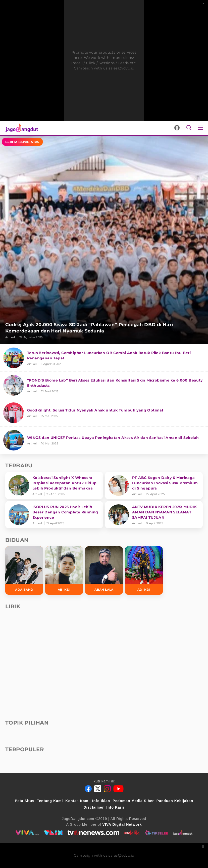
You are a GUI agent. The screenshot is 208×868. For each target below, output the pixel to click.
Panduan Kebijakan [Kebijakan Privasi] (175, 801)
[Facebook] (88, 789)
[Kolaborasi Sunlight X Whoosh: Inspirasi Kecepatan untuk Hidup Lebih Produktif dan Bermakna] (54, 485)
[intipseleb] (156, 833)
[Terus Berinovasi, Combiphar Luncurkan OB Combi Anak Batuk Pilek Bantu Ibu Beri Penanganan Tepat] (104, 358)
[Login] (177, 128)
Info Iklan (101, 801)
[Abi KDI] (64, 571)
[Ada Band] (24, 571)
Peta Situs (25, 801)
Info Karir (115, 807)
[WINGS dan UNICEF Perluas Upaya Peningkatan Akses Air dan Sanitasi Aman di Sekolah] (104, 440)
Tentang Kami (50, 801)
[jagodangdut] (183, 833)
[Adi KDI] (144, 571)
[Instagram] (107, 789)
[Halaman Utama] (21, 128)
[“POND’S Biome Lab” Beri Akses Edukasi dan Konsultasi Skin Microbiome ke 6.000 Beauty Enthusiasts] (104, 385)
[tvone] (93, 833)
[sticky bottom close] (204, 846)
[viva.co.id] (27, 833)
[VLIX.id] (54, 833)
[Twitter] (98, 789)
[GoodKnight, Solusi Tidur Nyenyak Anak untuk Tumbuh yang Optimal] (104, 413)
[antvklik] (132, 833)
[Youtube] (118, 789)
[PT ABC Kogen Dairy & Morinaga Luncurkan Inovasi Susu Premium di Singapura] (154, 485)
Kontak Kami (77, 801)
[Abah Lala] (104, 571)
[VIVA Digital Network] (122, 824)
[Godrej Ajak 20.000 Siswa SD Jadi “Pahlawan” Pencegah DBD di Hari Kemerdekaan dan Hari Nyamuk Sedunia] (104, 240)
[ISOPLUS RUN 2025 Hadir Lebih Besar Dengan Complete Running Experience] (54, 515)
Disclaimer (94, 807)
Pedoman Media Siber (133, 801)
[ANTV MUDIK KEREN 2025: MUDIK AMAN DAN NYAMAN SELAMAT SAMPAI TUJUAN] (154, 515)
